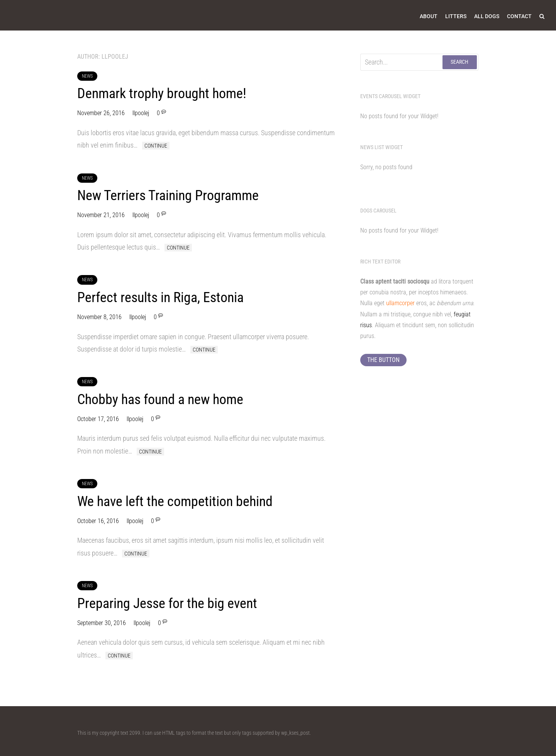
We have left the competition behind (175, 501)
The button (383, 360)
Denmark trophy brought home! (162, 93)
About (429, 16)
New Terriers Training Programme (168, 195)
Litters (456, 16)
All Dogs (487, 16)
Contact (519, 16)
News (87, 76)
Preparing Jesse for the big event (167, 603)
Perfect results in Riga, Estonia (160, 297)
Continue (156, 146)
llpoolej (141, 113)
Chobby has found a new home (160, 399)
